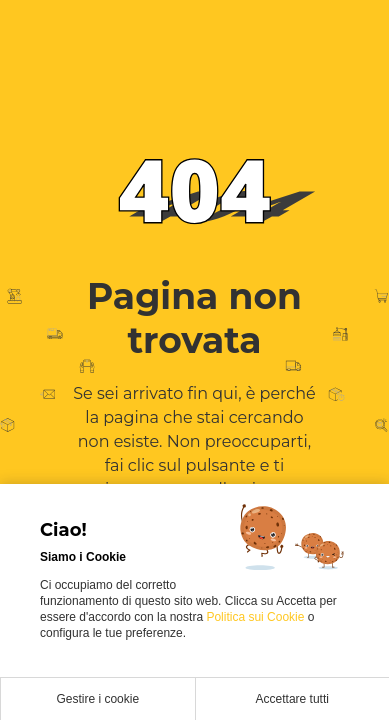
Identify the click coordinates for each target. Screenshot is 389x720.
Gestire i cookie (97, 699)
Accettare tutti (292, 699)
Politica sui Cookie (256, 617)
